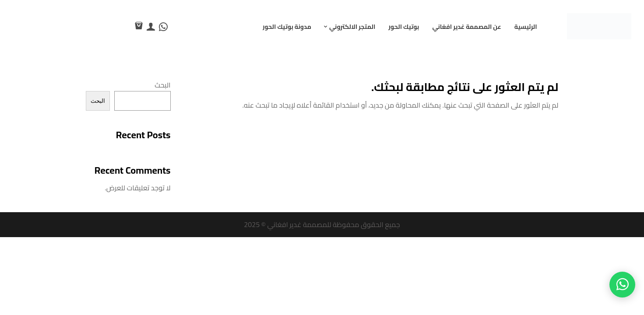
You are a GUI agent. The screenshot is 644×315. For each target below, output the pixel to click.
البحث (162, 85)
